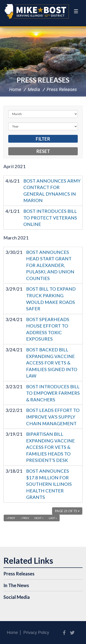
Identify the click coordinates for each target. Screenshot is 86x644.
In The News (16, 585)
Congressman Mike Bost (37, 11)
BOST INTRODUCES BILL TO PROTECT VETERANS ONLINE (50, 218)
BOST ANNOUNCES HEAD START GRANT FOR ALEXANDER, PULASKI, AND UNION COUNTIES (50, 265)
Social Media (17, 597)
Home (15, 89)
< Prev (25, 518)
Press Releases (43, 80)
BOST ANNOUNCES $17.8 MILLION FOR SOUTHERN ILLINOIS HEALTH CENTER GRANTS (49, 484)
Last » (53, 518)
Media (34, 89)
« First (11, 518)
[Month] (43, 114)
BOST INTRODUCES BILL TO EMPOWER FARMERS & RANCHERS (53, 393)
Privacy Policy (36, 633)
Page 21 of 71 (67, 511)
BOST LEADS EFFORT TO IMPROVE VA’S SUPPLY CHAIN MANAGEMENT (53, 417)
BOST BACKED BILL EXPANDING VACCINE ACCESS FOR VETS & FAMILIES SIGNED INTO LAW (52, 363)
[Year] (43, 126)
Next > (39, 518)
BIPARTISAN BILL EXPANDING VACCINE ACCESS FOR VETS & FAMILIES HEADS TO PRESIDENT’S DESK (50, 447)
